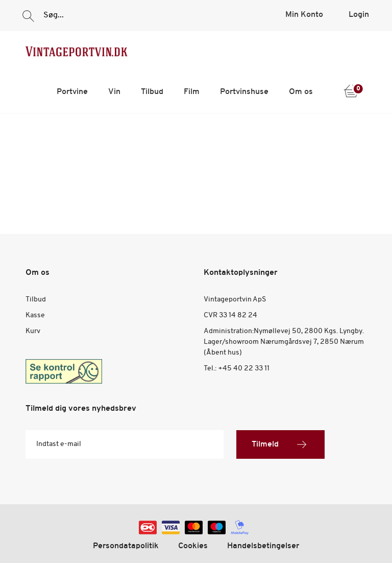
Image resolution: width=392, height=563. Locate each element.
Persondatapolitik (126, 546)
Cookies (193, 546)
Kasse (35, 315)
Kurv (33, 331)
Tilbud (152, 92)
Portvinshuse (244, 92)
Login (359, 15)
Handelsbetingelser (263, 546)
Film (192, 92)
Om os (301, 92)
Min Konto (304, 15)
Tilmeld (280, 444)
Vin (114, 92)
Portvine (72, 92)
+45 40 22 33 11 (244, 369)
